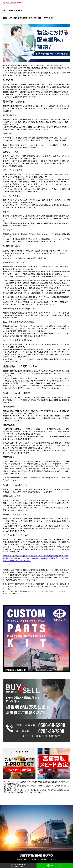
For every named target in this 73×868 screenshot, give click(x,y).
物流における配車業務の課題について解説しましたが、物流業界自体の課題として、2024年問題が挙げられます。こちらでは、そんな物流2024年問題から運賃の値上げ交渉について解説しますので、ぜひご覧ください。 (36, 558)
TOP (4, 11)
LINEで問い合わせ (55, 866)
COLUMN (11, 11)
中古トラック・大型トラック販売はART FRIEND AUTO (39, 859)
